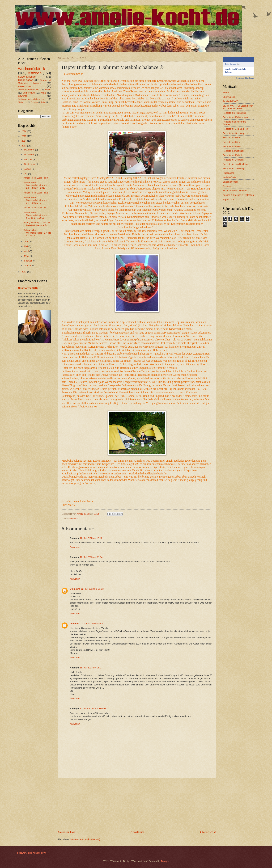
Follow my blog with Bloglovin (32, 853)
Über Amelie (229, 97)
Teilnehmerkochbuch (28, 90)
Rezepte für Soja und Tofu (236, 129)
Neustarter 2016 (28, 288)
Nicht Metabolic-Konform (235, 191)
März (27, 256)
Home (226, 93)
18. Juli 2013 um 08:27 (91, 668)
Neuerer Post (67, 832)
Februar (28, 261)
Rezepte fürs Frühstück (234, 113)
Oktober (28, 159)
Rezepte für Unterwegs (234, 168)
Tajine (43, 102)
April (27, 251)
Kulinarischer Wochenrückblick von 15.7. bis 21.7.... (35, 200)
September (30, 164)
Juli (26, 174)
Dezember (30, 150)
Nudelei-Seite (229, 177)
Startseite (138, 832)
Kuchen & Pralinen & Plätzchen (238, 195)
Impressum (228, 199)
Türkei (48, 90)
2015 (24, 136)
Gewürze (23, 96)
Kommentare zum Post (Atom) (85, 839)
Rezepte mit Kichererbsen (236, 117)
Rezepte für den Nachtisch (236, 164)
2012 (24, 272)
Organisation (26, 80)
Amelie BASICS (231, 101)
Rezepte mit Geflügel (233, 151)
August (28, 169)
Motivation (23, 102)
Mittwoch (74, 519)
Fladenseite (229, 173)
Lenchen (75, 624)
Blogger (165, 861)
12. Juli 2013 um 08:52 (91, 624)
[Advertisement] (137, 804)
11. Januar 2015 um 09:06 (93, 709)
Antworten (75, 547)
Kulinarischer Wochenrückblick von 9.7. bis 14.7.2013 (35, 215)
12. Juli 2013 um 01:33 (92, 589)
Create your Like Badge (245, 78)
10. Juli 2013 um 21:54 (91, 557)
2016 (24, 131)
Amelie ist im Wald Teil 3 (36, 178)
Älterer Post (208, 832)
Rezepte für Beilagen (233, 160)
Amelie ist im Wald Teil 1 (36, 208)
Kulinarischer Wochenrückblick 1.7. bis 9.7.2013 (37, 233)
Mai (26, 246)
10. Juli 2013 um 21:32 (91, 538)
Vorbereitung (29, 93)
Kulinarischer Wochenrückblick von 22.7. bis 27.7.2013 (35, 185)
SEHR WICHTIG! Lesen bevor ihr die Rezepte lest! (238, 107)
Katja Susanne (231, 64)
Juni (26, 242)
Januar (28, 266)
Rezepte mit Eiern (232, 138)
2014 (24, 141)
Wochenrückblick (31, 69)
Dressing (34, 102)
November (30, 155)
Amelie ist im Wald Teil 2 (36, 193)
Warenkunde (24, 86)
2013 (24, 146)
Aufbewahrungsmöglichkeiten (31, 99)
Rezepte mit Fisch (232, 146)
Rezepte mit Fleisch (233, 155)
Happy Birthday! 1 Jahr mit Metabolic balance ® (37, 224)
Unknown (75, 589)
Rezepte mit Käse (232, 142)
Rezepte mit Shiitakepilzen (236, 133)
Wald (44, 93)
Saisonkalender (27, 77)
